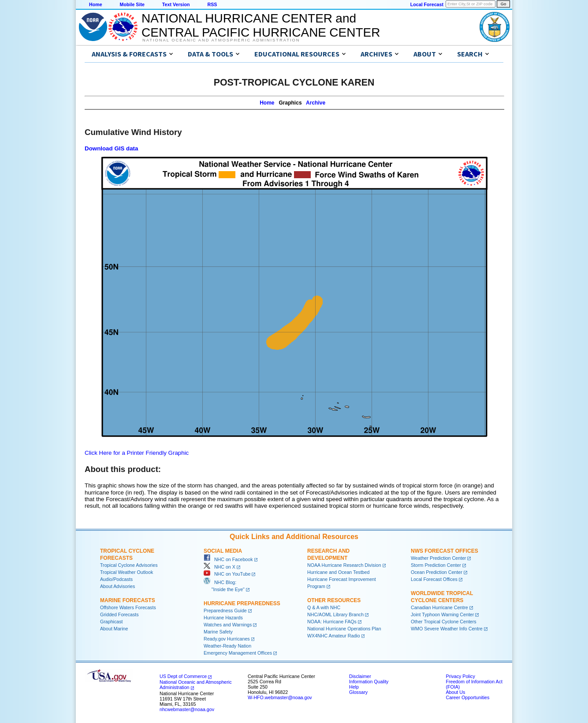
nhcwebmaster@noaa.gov (187, 709)
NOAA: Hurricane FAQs (332, 622)
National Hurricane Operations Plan (344, 629)
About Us (455, 692)
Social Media (223, 551)
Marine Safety (218, 632)
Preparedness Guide (225, 611)
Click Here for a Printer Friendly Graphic (137, 453)
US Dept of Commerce (183, 676)
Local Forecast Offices (434, 579)
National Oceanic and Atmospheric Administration (221, 40)
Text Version (176, 4)
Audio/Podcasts (116, 579)
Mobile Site (132, 4)
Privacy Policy (460, 676)
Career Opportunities (467, 697)
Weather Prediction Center (438, 558)
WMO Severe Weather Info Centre (447, 629)
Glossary (358, 692)
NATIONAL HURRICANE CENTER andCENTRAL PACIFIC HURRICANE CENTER (261, 25)
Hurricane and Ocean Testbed (338, 572)
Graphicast (112, 622)
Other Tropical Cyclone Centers (444, 622)
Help (354, 687)
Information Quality (369, 682)
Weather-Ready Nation (227, 646)
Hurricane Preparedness (242, 603)
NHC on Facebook (228, 559)
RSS (212, 4)
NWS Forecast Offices (445, 551)
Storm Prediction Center (436, 565)
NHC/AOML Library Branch (335, 614)
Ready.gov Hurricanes (227, 639)
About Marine (114, 629)
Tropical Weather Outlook (127, 572)
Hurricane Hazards (223, 618)
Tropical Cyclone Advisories (129, 565)
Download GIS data (111, 148)
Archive (316, 103)
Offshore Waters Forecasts (128, 607)
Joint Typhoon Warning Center (442, 614)
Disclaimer (360, 676)
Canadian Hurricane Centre (439, 607)
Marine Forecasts (128, 600)
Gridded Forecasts (119, 614)
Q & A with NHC (324, 607)
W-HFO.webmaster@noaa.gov (280, 697)
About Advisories (117, 586)
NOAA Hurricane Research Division (344, 565)
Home (96, 4)
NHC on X (220, 567)
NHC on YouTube (227, 574)
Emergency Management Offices (238, 653)
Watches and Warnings (228, 625)
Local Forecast (427, 4)
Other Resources (334, 600)
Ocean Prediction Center (437, 572)
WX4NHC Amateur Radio (334, 636)
